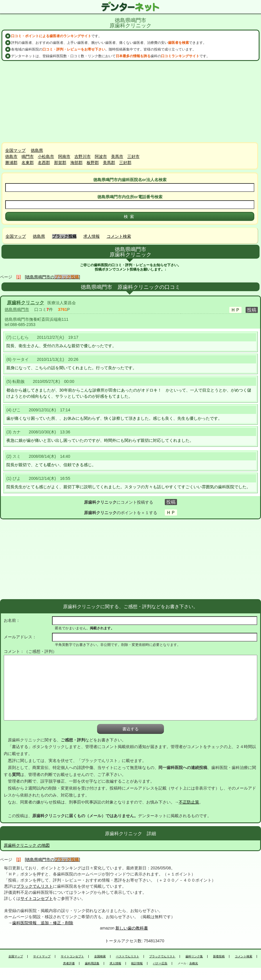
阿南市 (64, 156)
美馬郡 (109, 163)
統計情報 (137, 963)
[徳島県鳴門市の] (53, 277)
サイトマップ (42, 956)
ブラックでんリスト (35, 886)
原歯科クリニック (26, 303)
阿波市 (101, 156)
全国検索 (100, 956)
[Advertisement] (130, 102)
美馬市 (117, 156)
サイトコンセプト (37, 898)
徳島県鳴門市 (17, 309)
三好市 (133, 156)
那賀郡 (60, 163)
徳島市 (11, 156)
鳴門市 (28, 156)
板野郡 (93, 163)
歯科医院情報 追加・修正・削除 (43, 923)
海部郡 (76, 163)
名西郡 (44, 163)
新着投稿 (219, 956)
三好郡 (125, 163)
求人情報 (92, 236)
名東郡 (28, 163)
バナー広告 (160, 963)
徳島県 (37, 150)
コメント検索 (119, 236)
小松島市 (46, 156)
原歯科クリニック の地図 (27, 845)
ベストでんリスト (128, 956)
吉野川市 (83, 156)
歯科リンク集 (194, 956)
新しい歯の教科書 (132, 928)
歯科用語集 (92, 963)
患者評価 (69, 963)
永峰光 (194, 963)
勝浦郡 (11, 163)
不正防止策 (189, 802)
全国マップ (15, 150)
